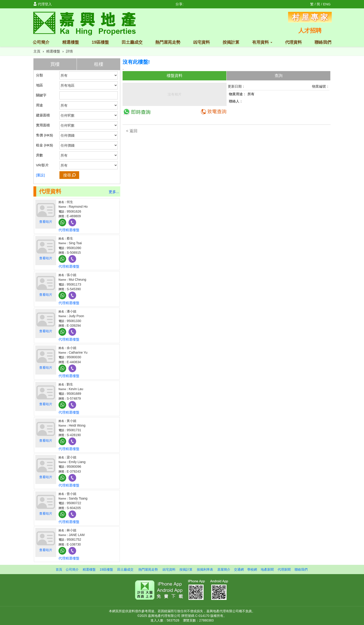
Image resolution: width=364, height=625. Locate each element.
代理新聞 (284, 569)
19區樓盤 (100, 42)
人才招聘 (310, 30)
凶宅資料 (201, 42)
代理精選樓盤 (69, 230)
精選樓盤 (71, 42)
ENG (327, 4)
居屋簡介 (224, 569)
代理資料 (293, 42)
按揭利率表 (205, 569)
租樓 (99, 64)
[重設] (40, 175)
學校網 (252, 569)
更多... (114, 192)
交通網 (239, 569)
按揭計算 (231, 42)
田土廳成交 (132, 42)
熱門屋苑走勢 (168, 42)
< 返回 (132, 131)
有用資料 (262, 42)
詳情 (69, 51)
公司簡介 (41, 42)
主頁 (37, 51)
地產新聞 (267, 569)
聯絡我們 (323, 42)
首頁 (59, 569)
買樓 (55, 64)
